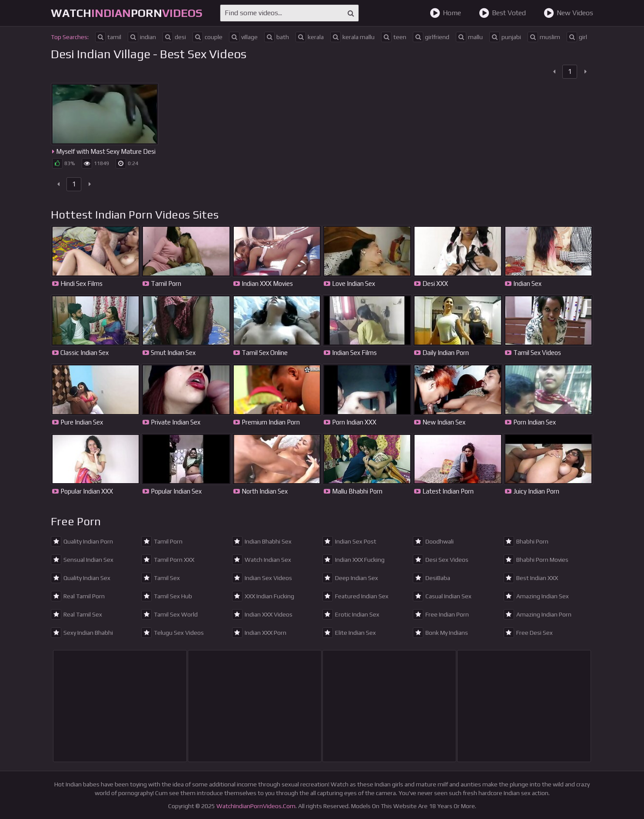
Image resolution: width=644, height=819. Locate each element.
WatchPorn (127, 13)
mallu (469, 37)
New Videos (568, 13)
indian (142, 37)
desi (174, 37)
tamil (108, 37)
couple (207, 37)
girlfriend (431, 37)
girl (577, 37)
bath (277, 37)
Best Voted (502, 13)
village (243, 37)
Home (445, 13)
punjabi (505, 37)
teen (394, 37)
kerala (310, 37)
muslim (544, 37)
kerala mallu (352, 37)
